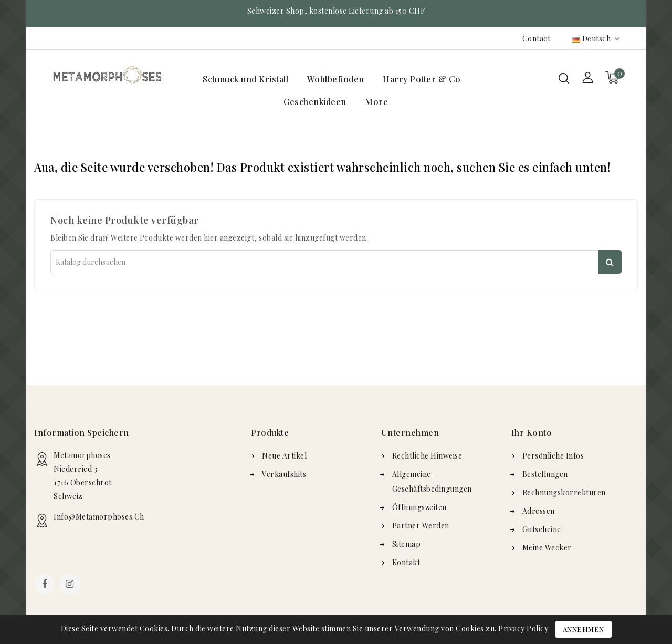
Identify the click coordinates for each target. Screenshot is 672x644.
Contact (537, 39)
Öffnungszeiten (419, 507)
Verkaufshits (284, 474)
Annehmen (584, 629)
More (376, 102)
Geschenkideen (315, 102)
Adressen (539, 511)
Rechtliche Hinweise (427, 456)
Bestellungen (545, 474)
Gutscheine (542, 529)
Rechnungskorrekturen (564, 492)
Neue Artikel (284, 456)
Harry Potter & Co (422, 79)
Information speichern (82, 433)
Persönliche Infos (553, 456)
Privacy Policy (523, 629)
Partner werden (421, 526)
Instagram (71, 585)
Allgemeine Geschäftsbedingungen (432, 481)
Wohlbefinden (336, 79)
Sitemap (407, 544)
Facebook (46, 585)
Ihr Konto (532, 433)
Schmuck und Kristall (245, 79)
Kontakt (406, 562)
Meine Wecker (547, 548)
